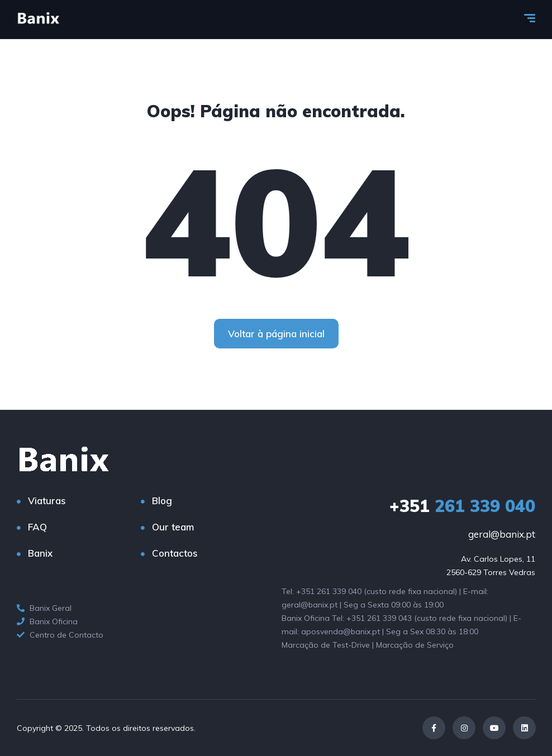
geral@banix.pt (502, 534)
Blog (162, 501)
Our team (173, 527)
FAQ (37, 527)
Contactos (175, 553)
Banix (40, 553)
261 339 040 (462, 506)
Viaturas (47, 501)
